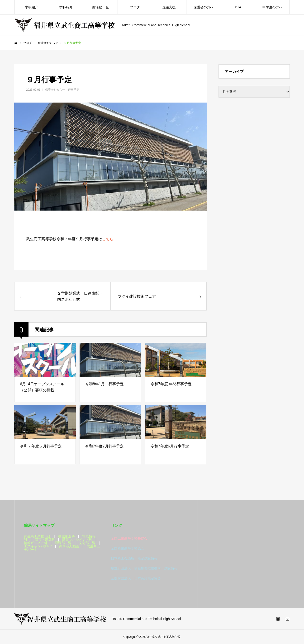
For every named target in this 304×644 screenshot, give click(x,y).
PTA (238, 7)
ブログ (135, 7)
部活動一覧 (100, 7)
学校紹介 (32, 7)
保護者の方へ (204, 7)
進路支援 (169, 7)
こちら (108, 239)
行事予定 (74, 90)
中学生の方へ (272, 7)
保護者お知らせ (55, 90)
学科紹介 (66, 7)
